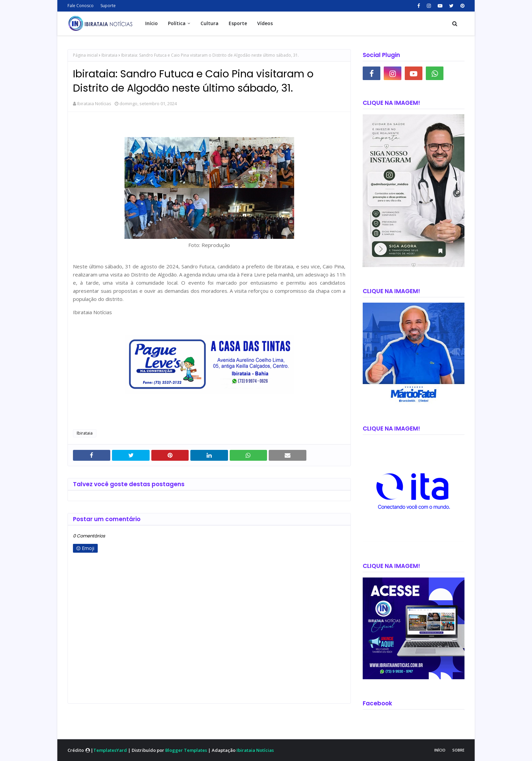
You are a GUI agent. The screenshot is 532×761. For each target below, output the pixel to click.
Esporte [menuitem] (238, 23)
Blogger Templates (186, 750)
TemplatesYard (110, 750)
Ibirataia (109, 55)
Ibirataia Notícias (94, 103)
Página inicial (85, 55)
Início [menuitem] (151, 23)
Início (440, 750)
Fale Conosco (81, 6)
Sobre (458, 750)
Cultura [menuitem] (210, 23)
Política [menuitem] (177, 23)
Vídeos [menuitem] (265, 23)
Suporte (108, 6)
